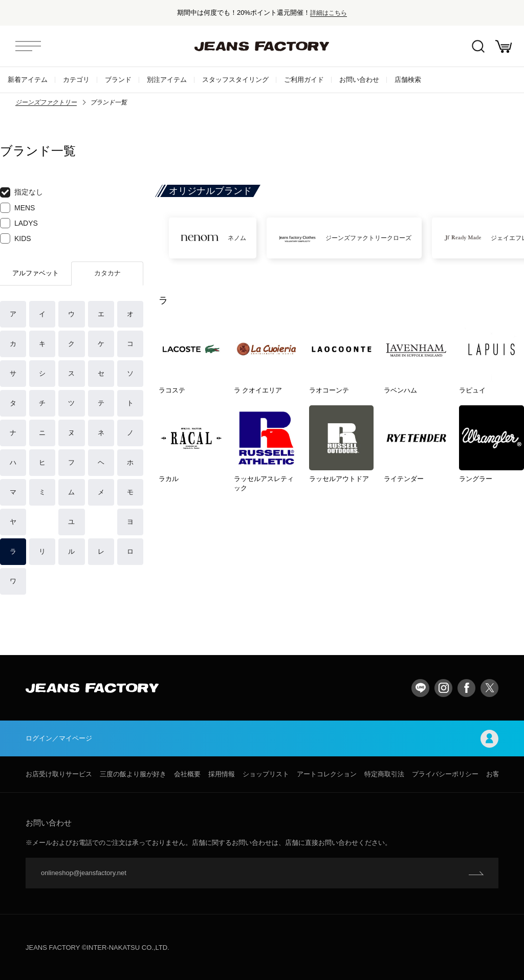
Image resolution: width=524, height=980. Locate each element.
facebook (466, 688)
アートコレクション (327, 774)
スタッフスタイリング (235, 80)
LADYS (19, 223)
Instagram (443, 688)
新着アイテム (28, 80)
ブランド (118, 80)
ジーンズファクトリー (46, 102)
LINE (420, 688)
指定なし (21, 192)
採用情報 (222, 774)
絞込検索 (478, 46)
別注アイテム (167, 80)
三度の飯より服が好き (133, 774)
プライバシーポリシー (445, 774)
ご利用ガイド (304, 80)
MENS (17, 208)
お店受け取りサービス (59, 774)
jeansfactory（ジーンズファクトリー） (262, 46)
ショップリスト (266, 774)
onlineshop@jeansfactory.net (84, 873)
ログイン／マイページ (262, 739)
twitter (489, 688)
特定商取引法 (384, 774)
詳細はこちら (329, 13)
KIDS (16, 238)
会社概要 (187, 774)
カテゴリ (76, 80)
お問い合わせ (359, 80)
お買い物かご (504, 46)
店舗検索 (408, 80)
